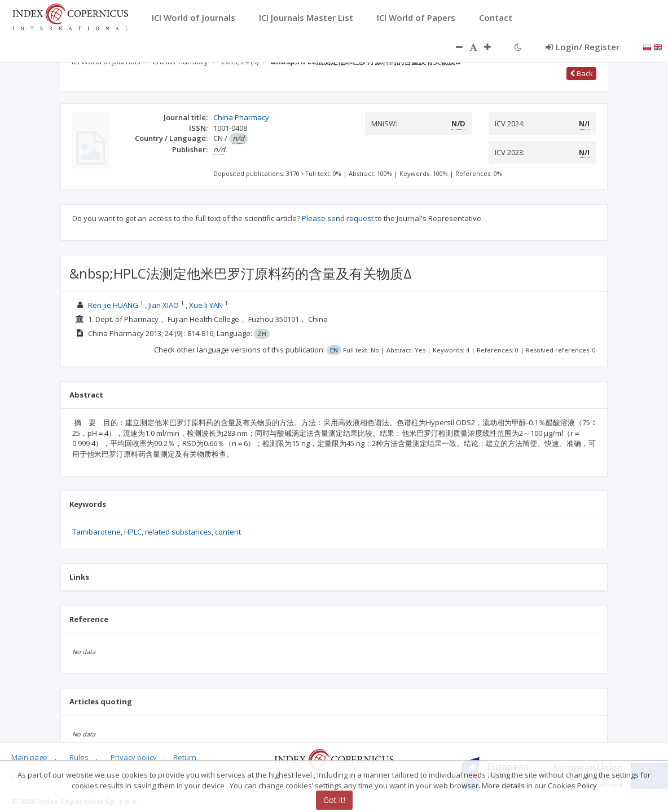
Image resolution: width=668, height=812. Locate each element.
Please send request (338, 218)
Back (581, 73)
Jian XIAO (164, 305)
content (228, 532)
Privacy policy (134, 757)
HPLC (133, 532)
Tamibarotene (96, 532)
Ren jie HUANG (113, 305)
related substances (178, 532)
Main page (29, 757)
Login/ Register (583, 47)
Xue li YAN (206, 305)
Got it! (334, 800)
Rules (79, 757)
